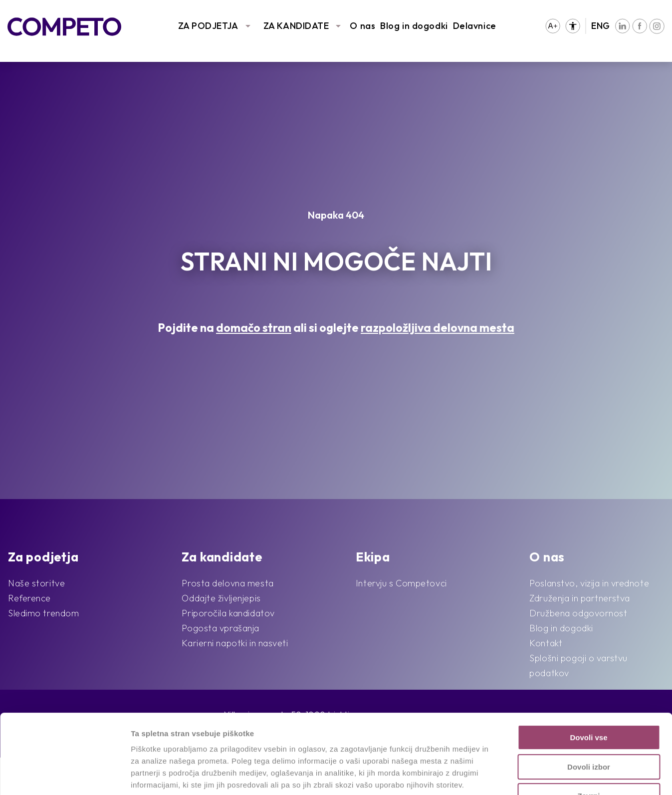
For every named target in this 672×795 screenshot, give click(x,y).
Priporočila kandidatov (228, 613)
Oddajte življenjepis (221, 598)
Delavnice (475, 26)
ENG (601, 26)
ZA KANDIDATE (296, 26)
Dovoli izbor (589, 692)
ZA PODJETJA (208, 26)
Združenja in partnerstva (579, 598)
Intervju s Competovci (401, 583)
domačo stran (254, 328)
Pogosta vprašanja (221, 628)
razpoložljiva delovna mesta (438, 328)
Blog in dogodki (414, 26)
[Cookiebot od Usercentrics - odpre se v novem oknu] (65, 776)
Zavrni (588, 721)
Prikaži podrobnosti (518, 775)
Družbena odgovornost (578, 613)
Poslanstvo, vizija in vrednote (589, 583)
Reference (29, 598)
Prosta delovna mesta (227, 583)
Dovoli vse (588, 663)
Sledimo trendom (43, 613)
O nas (362, 26)
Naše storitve (36, 583)
